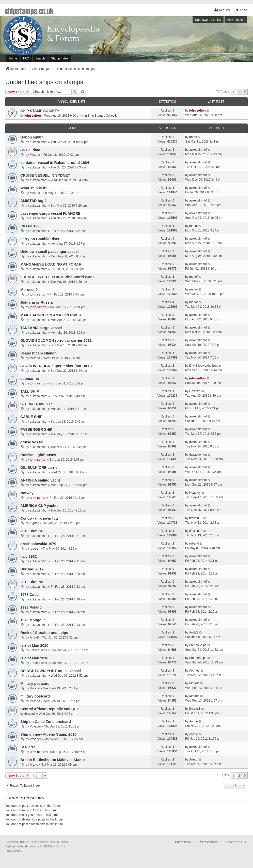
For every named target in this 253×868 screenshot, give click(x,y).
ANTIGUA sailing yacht (40, 480)
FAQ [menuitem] (26, 58)
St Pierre (28, 747)
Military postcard (35, 684)
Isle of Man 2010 (34, 645)
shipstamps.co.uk (29, 11)
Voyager (35, 726)
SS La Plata (30, 150)
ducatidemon (198, 455)
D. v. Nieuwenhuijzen (203, 366)
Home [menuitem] (13, 58)
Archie (194, 721)
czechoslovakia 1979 (38, 544)
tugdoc (34, 523)
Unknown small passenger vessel (50, 252)
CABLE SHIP (31, 417)
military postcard (35, 696)
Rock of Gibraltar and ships (44, 633)
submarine (30, 379)
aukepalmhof (38, 142)
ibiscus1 (30, 714)
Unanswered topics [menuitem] (208, 20)
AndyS (34, 638)
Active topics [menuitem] (236, 20)
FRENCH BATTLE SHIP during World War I (57, 277)
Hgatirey (195, 493)
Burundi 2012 (32, 569)
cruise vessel (32, 442)
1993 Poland (31, 607)
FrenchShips (38, 650)
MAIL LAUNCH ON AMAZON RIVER (51, 315)
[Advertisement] (186, 40)
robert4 (35, 549)
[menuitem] (10, 851)
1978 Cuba (29, 595)
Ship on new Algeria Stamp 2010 (48, 734)
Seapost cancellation (38, 353)
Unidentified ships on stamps (44, 82)
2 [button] (239, 92)
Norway (27, 493)
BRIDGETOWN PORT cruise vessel (51, 671)
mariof (193, 226)
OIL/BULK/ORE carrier (40, 468)
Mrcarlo (35, 155)
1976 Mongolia (33, 620)
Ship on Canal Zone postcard (46, 722)
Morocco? (29, 290)
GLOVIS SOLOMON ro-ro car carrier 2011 (56, 340)
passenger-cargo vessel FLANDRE (50, 213)
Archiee (194, 671)
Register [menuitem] (222, 10)
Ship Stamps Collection (103, 116)
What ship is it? (34, 188)
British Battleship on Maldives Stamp (52, 760)
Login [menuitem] (242, 10)
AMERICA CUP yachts (39, 506)
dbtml (193, 137)
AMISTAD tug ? (34, 201)
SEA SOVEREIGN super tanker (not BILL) (56, 366)
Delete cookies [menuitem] (207, 842)
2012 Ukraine (32, 582)
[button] (245, 92)
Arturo (34, 765)
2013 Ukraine (32, 531)
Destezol (195, 391)
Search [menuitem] (40, 58)
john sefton (33, 116)
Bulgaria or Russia (36, 302)
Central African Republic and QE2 (50, 709)
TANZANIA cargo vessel (41, 328)
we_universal (19, 847)
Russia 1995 (31, 226)
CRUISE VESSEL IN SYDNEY (45, 175)
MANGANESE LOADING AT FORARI (51, 264)
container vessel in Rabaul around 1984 (55, 163)
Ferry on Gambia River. (40, 239)
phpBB (24, 842)
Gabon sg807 (32, 137)
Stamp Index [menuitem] (60, 58)
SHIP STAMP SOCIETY (40, 111)
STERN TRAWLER (36, 404)
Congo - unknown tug (39, 518)
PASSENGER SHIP (36, 429)
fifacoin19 (196, 518)
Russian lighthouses (38, 455)
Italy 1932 (29, 556)
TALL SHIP (30, 391)
